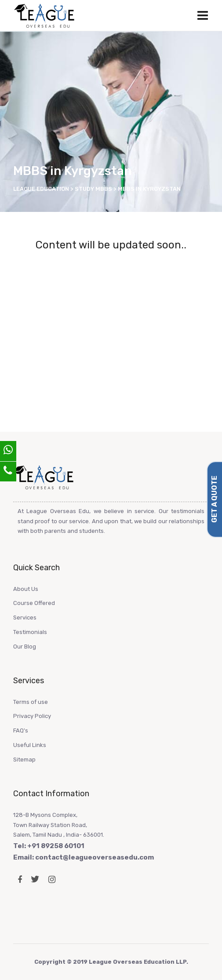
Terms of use (31, 702)
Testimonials (30, 632)
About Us (26, 589)
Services (25, 618)
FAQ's (21, 730)
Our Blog (25, 647)
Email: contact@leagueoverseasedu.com (84, 857)
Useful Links (30, 745)
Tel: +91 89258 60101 (49, 846)
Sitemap (24, 760)
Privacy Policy (32, 716)
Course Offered (34, 603)
